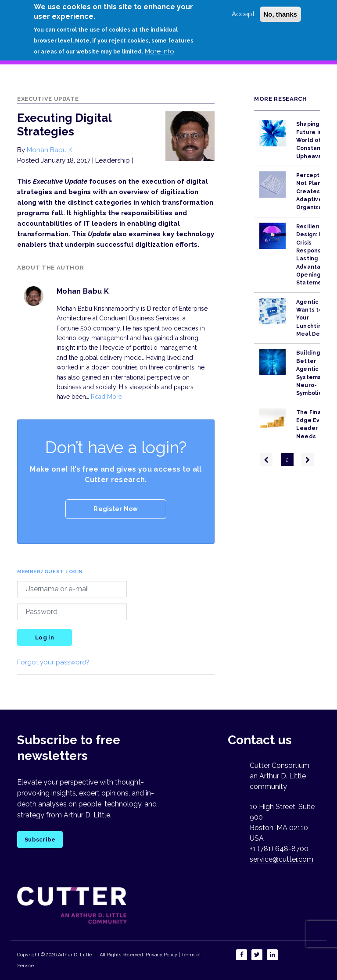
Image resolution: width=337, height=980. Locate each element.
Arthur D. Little (74, 955)
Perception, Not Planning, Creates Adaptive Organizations (316, 191)
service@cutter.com (281, 859)
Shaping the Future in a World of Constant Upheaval (314, 140)
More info (160, 51)
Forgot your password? (53, 662)
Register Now (116, 509)
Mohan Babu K (50, 150)
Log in (45, 637)
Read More (106, 397)
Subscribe (40, 840)
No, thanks (281, 14)
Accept (243, 14)
